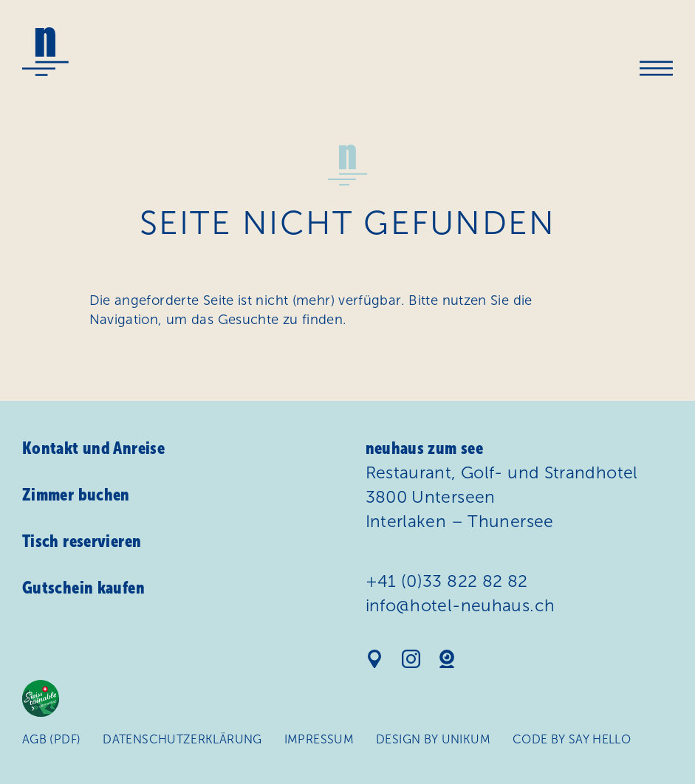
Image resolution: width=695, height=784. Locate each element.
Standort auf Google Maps (375, 659)
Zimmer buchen (76, 495)
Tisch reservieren (82, 541)
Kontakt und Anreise (93, 448)
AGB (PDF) (51, 739)
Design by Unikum (433, 739)
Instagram (411, 659)
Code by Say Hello (572, 739)
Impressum (319, 739)
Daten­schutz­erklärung (182, 739)
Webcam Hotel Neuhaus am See (447, 659)
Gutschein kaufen (83, 588)
